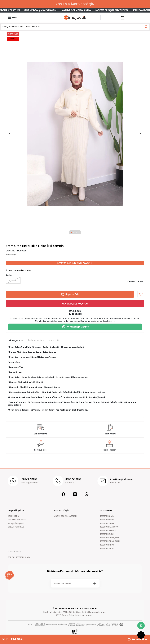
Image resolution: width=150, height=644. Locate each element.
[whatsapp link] (141, 626)
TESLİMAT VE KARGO (17, 520)
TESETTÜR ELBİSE (107, 534)
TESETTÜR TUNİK (107, 523)
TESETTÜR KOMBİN (108, 530)
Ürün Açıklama (16, 340)
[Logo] (75, 17)
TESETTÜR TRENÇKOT (109, 538)
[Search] (75, 27)
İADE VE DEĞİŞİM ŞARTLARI (65, 516)
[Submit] (94, 583)
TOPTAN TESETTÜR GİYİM (19, 557)
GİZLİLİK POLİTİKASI (16, 527)
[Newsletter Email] (75, 583)
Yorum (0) (54, 340)
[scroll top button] (141, 635)
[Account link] (122, 18)
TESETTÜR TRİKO (107, 545)
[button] (71, 232)
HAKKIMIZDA (13, 516)
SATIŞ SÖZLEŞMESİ (16, 523)
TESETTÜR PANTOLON (109, 527)
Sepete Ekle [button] (137, 639)
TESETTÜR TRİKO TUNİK (110, 541)
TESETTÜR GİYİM (107, 516)
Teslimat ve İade (36, 340)
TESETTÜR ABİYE (107, 520)
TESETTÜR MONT (107, 548)
